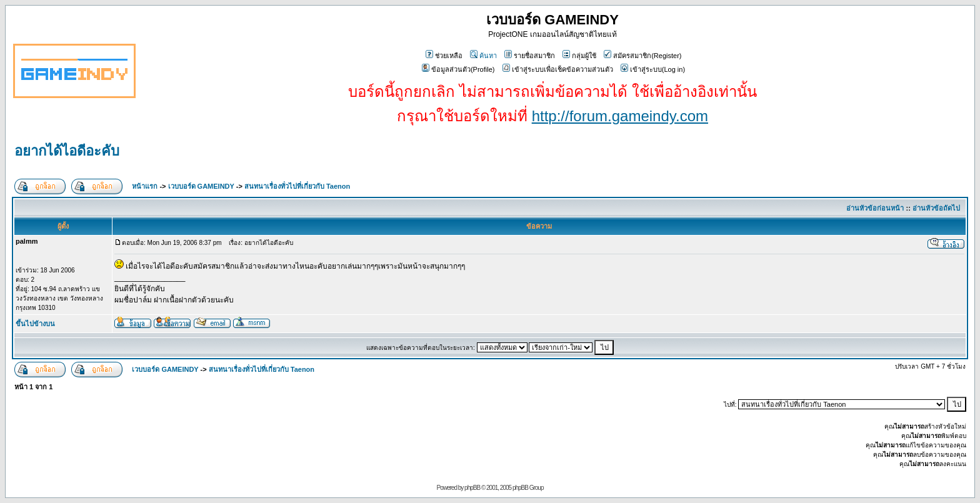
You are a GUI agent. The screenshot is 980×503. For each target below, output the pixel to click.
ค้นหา (483, 56)
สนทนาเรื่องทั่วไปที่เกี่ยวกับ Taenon (297, 186)
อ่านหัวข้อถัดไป (936, 208)
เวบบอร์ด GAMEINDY (201, 186)
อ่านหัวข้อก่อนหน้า (875, 208)
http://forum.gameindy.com (620, 116)
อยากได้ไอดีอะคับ (67, 151)
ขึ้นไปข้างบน (35, 324)
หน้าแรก (145, 186)
